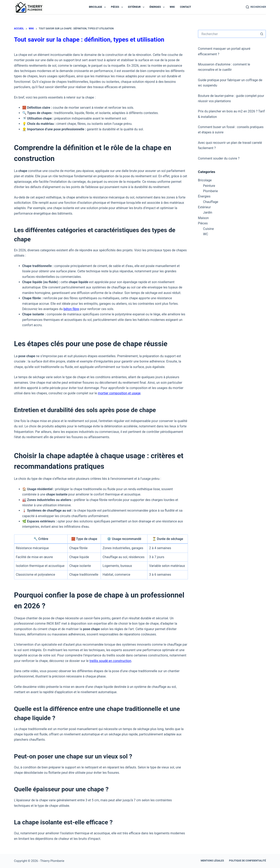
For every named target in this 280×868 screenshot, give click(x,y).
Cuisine (208, 229)
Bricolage (98, 7)
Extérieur (137, 7)
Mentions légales (212, 861)
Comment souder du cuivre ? (219, 158)
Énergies (158, 7)
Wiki (172, 7)
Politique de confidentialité (248, 861)
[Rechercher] (256, 7)
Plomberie (210, 191)
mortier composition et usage (119, 393)
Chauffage (211, 202)
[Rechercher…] (228, 34)
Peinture (209, 186)
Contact (185, 7)
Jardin (208, 212)
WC (206, 234)
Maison (203, 218)
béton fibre (71, 309)
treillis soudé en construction (110, 661)
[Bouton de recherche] (262, 34)
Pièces (118, 7)
